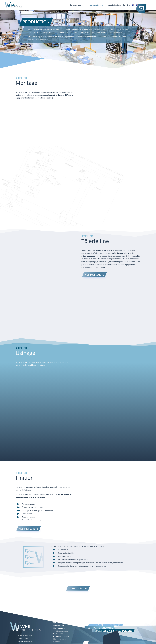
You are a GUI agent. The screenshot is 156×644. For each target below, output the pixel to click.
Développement (62, 631)
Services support (62, 636)
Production (60, 634)
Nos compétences (96, 5)
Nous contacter (78, 588)
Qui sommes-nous (77, 5)
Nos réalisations (114, 5)
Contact (140, 7)
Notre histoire (59, 625)
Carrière (126, 5)
